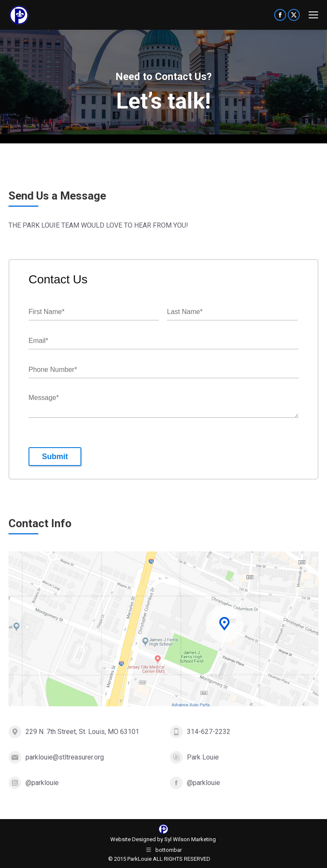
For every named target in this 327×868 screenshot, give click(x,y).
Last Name (185, 312)
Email (38, 341)
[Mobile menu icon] (313, 15)
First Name (46, 312)
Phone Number (53, 370)
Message (44, 398)
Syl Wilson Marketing (190, 839)
